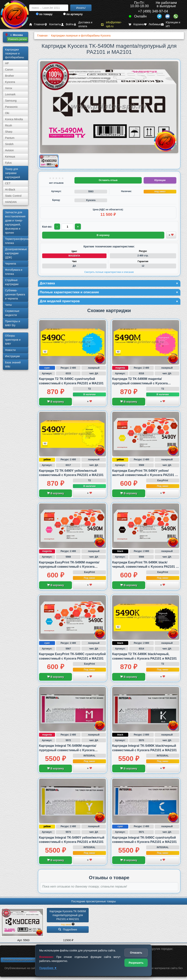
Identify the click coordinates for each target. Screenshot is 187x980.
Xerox (9, 88)
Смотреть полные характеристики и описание (109, 272)
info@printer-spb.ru (111, 24)
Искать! (81, 8)
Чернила (10, 264)
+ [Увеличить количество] (78, 227)
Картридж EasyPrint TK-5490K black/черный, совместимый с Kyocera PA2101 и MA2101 (145, 567)
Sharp (9, 132)
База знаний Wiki (13, 364)
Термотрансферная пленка (17, 241)
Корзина (136, 24)
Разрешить (136, 963)
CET (8, 183)
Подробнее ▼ (48, 968)
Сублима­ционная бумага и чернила (15, 294)
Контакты (53, 24)
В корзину (55, 402)
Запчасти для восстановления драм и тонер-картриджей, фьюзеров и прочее (15, 222)
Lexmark (10, 94)
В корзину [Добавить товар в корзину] (103, 235)
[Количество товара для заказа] (68, 227)
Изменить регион (17, 39)
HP (7, 63)
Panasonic (11, 107)
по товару (44, 14)
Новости (10, 350)
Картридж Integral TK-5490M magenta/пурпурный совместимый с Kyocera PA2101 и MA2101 (68, 751)
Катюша (10, 157)
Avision (9, 150)
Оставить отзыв (108, 180)
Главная (37, 24)
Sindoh (9, 144)
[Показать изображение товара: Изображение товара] (49, 161)
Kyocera (10, 82)
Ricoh (9, 125)
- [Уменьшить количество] (57, 227)
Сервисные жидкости (12, 313)
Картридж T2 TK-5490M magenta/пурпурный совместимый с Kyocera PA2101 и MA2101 (140, 384)
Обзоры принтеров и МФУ (13, 340)
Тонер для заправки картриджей (13, 173)
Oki (7, 113)
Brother (10, 76)
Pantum (10, 138)
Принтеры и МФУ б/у (13, 323)
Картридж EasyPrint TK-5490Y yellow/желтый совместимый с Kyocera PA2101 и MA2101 (145, 476)
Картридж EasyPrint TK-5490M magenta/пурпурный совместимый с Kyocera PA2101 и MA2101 (69, 567)
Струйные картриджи (12, 282)
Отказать (136, 953)
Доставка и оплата (83, 24)
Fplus (8, 163)
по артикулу (73, 14)
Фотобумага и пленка (14, 272)
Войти (67, 24)
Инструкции (12, 356)
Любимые (152, 24)
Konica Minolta (14, 119)
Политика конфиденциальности (20, 960)
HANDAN (11, 202)
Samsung (11, 101)
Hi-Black (10, 190)
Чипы (8, 305)
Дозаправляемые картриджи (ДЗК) (16, 253)
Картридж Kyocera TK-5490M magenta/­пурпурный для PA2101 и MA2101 (68, 916)
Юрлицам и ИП (171, 24)
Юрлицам (160, 180)
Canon (9, 70)
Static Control (13, 196)
